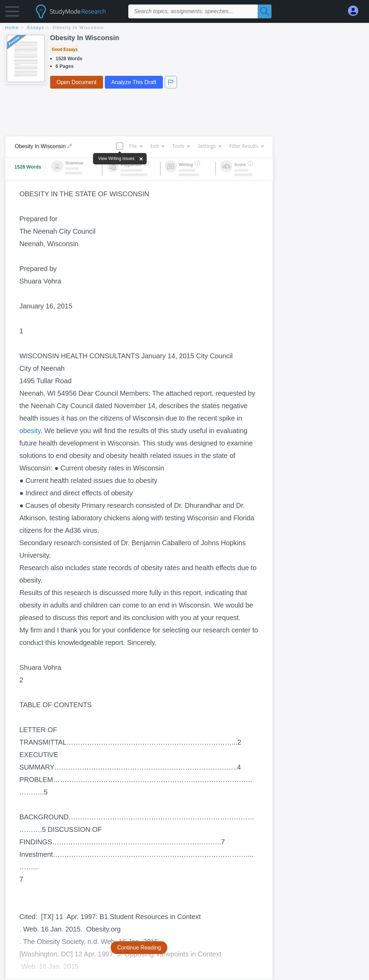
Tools (181, 146)
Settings (209, 146)
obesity (30, 431)
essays (36, 28)
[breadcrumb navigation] (184, 28)
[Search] (265, 11)
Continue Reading (139, 948)
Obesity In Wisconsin (79, 28)
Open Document (77, 82)
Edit (157, 146)
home (12, 28)
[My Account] (356, 11)
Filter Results (246, 146)
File (135, 146)
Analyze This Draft (134, 82)
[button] (12, 13)
